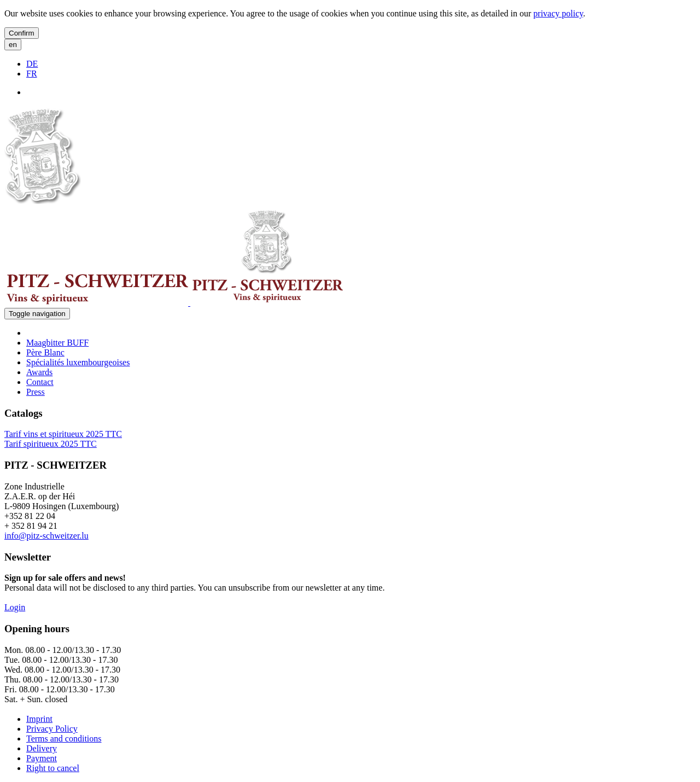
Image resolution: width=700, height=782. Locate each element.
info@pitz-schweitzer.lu (46, 536)
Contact (40, 382)
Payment (42, 758)
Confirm (22, 33)
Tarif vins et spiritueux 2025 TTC (63, 434)
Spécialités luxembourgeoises (78, 362)
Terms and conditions (64, 739)
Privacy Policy (52, 729)
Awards (39, 372)
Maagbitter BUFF (57, 343)
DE (32, 64)
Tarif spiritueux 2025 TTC (51, 444)
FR (32, 74)
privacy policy (558, 13)
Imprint (39, 719)
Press (36, 392)
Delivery (42, 748)
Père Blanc (45, 352)
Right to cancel (53, 768)
